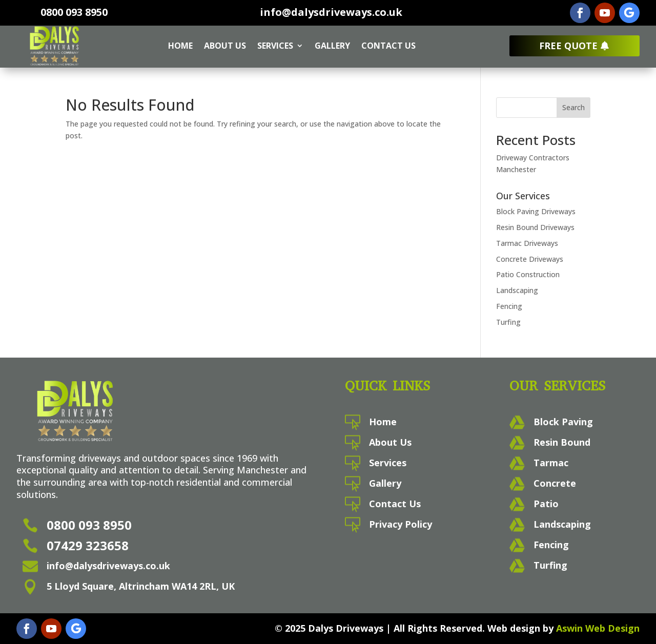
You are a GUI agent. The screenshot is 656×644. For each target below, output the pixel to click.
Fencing (509, 306)
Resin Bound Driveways (535, 227)
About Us (225, 46)
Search (573, 107)
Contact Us (388, 46)
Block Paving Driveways (536, 211)
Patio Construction (528, 274)
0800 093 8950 (74, 12)
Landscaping (517, 290)
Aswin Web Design (598, 628)
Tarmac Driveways (527, 243)
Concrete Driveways (530, 259)
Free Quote (568, 46)
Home (180, 46)
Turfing (508, 322)
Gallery (332, 46)
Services (275, 46)
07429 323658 (88, 545)
